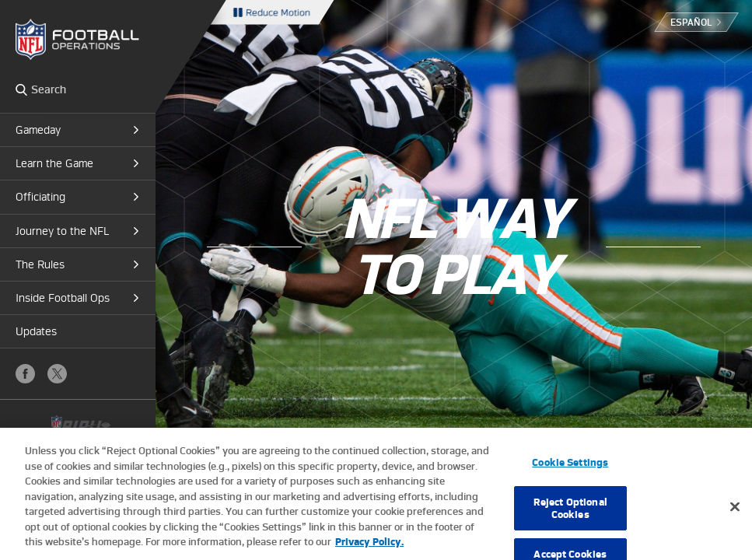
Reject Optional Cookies (570, 521)
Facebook (25, 374)
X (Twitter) (57, 374)
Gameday (38, 130)
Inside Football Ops (63, 298)
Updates (36, 331)
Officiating (40, 197)
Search (21, 89)
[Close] (735, 520)
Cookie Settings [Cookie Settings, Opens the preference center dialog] (570, 476)
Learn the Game (54, 163)
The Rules (40, 264)
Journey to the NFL (62, 231)
